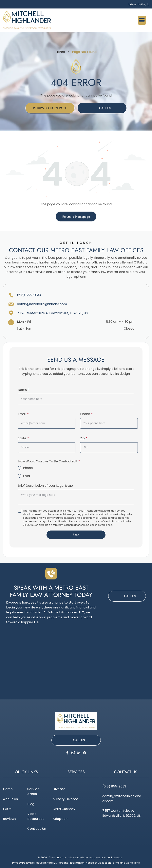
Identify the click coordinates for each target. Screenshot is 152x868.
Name (22, 390)
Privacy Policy (21, 863)
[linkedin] (79, 753)
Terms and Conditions (126, 863)
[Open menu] (142, 20)
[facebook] (67, 753)
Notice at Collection (98, 863)
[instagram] (73, 753)
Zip (82, 438)
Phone (85, 414)
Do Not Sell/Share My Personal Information (57, 863)
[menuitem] (14, 789)
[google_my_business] (85, 753)
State (22, 438)
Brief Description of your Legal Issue (45, 486)
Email (22, 414)
